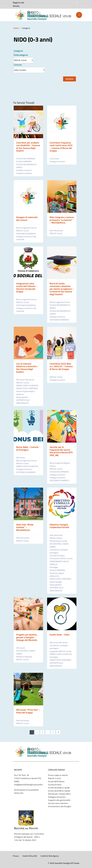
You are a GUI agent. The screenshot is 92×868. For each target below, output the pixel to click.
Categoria (18, 51)
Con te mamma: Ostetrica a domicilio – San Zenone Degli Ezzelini (27, 368)
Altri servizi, (21, 380)
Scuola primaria (55, 785)
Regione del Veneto (18, 4)
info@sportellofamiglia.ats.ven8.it (28, 785)
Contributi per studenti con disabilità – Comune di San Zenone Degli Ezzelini (28, 147)
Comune (18, 65)
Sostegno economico (57, 797)
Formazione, (55, 558)
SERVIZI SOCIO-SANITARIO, (27, 388)
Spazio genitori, (22, 397)
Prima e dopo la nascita (58, 775)
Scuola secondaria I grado (59, 788)
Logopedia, (54, 651)
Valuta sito (19, 793)
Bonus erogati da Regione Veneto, (60, 464)
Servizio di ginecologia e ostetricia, (26, 393)
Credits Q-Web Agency (50, 856)
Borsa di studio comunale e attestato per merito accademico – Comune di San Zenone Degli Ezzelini (62, 289)
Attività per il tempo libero (59, 794)
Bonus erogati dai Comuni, (27, 228)
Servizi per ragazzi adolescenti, (57, 575)
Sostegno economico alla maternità (26, 238)
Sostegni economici (57, 161)
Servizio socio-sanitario (58, 803)
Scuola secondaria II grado (59, 791)
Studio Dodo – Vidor (60, 635)
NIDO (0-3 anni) (56, 233)
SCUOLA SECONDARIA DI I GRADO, (27, 166)
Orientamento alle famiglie (59, 806)
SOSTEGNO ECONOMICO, (26, 234)
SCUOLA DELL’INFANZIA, (26, 159)
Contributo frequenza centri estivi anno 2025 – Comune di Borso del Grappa (61, 147)
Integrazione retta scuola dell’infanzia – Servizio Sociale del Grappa (27, 288)
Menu (13, 15)
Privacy (16, 856)
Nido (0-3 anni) (54, 778)
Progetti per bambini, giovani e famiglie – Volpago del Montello (27, 637)
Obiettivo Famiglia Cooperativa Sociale (59, 526)
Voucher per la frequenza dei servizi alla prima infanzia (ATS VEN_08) (61, 451)
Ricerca (70, 79)
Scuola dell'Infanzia (56, 781)
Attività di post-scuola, (59, 541)
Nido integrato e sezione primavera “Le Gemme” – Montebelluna (62, 220)
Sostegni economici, (24, 170)
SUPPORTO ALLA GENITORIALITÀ (23, 401)
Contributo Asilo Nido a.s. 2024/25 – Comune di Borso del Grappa (61, 366)
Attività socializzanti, (24, 657)
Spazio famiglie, (56, 582)
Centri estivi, (55, 159)
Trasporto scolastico (24, 173)
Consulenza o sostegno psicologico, (59, 551)
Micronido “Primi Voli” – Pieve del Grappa (28, 711)
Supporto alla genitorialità (59, 800)
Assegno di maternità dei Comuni (27, 219)
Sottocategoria (21, 55)
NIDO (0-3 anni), (23, 231)
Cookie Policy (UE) (30, 856)
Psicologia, (54, 567)
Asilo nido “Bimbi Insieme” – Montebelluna (25, 527)
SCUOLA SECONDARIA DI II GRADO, (60, 312)
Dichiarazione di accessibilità (26, 790)
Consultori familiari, (57, 556)
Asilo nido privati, (56, 231)
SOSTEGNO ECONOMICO (59, 320)
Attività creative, (56, 538)
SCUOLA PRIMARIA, (24, 161)
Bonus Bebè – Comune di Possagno (27, 448)
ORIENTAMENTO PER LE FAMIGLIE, (59, 563)
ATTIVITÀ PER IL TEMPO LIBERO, (59, 545)
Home (16, 28)
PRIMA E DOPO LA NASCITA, (28, 386)
